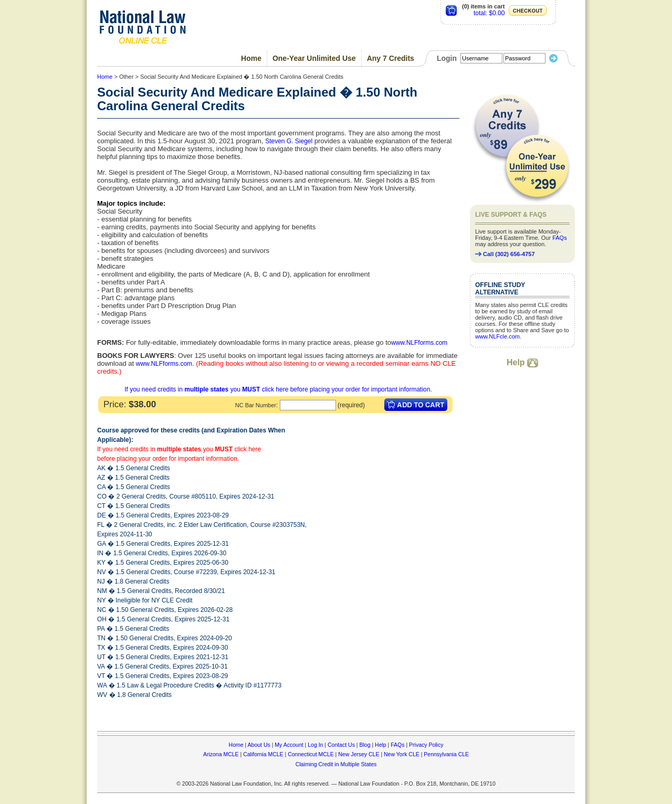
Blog (365, 745)
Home (251, 58)
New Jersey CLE (359, 754)
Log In (315, 745)
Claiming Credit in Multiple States (336, 764)
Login (447, 58)
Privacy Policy (426, 745)
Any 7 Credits (391, 58)
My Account (289, 745)
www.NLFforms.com (419, 343)
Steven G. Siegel (289, 141)
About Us (259, 745)
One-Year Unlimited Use (314, 58)
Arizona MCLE (221, 754)
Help (522, 362)
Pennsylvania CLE (446, 754)
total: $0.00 (489, 13)
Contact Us (341, 745)
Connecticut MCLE (311, 754)
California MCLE (263, 754)
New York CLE (402, 754)
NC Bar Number (256, 405)
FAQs (560, 238)
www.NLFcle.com (497, 336)
